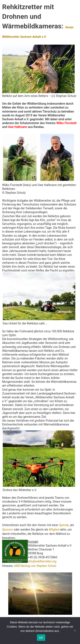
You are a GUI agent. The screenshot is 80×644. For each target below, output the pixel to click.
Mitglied (54, 530)
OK (41, 638)
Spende (64, 525)
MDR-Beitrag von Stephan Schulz (35, 566)
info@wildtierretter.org (42, 561)
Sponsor (7, 530)
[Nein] (75, 631)
